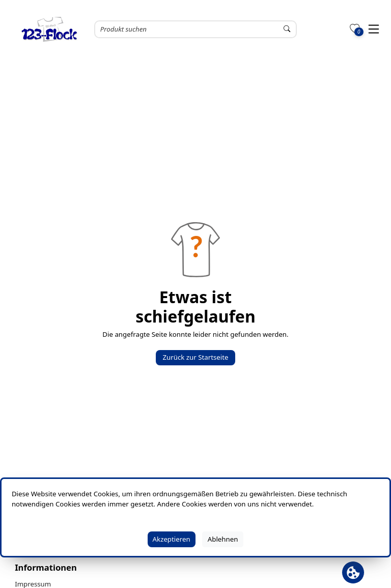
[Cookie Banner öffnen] (353, 572)
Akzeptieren (172, 539)
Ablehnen (223, 539)
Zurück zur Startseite (195, 357)
